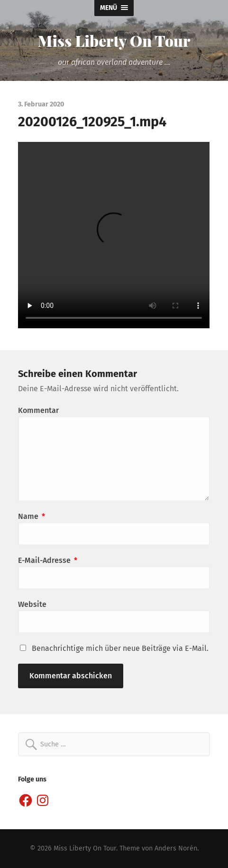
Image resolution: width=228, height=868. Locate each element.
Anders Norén (176, 848)
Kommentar (38, 410)
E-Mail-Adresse (48, 560)
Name (32, 516)
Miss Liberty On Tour (114, 40)
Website (32, 604)
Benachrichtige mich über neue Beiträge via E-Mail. (120, 648)
